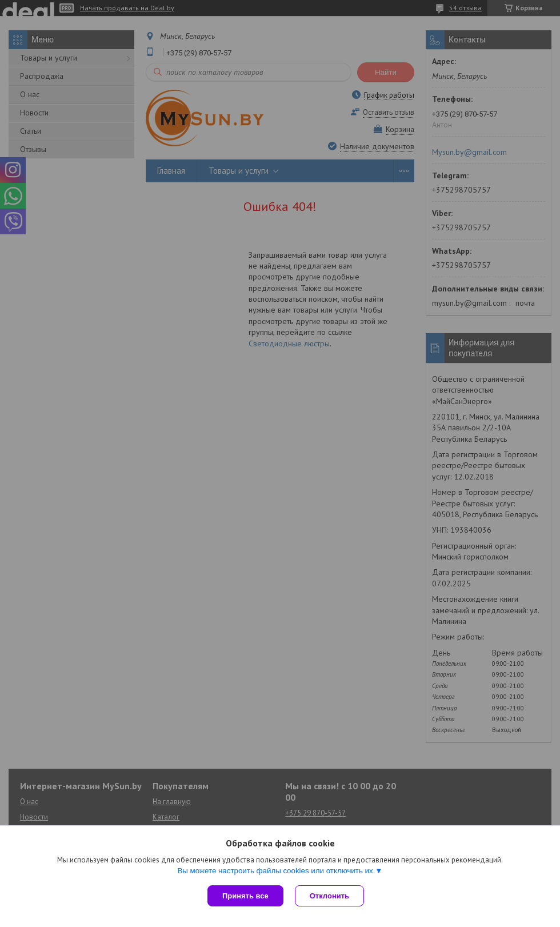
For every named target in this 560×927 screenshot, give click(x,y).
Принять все (245, 896)
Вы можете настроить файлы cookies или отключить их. (276, 871)
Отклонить (329, 896)
